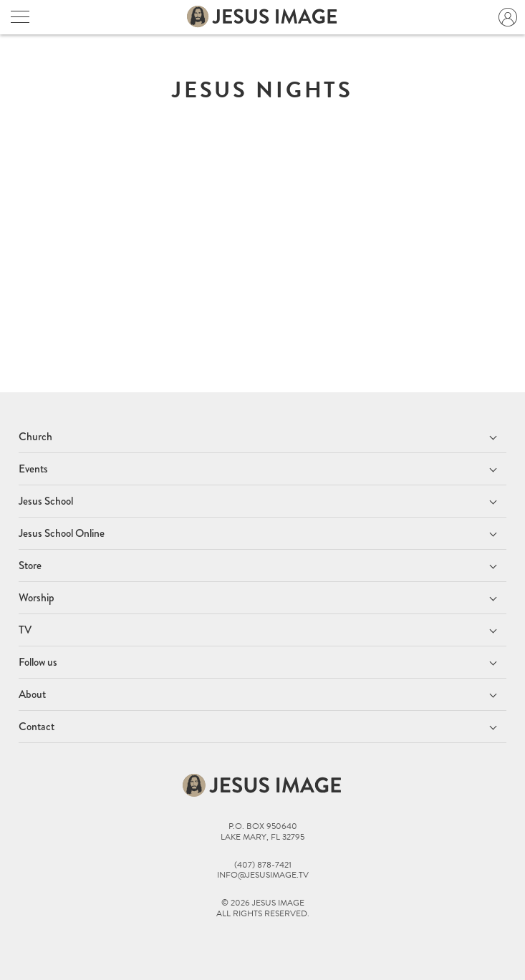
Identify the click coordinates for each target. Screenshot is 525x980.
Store (30, 566)
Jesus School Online (62, 533)
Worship (37, 598)
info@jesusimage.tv (263, 875)
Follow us (38, 662)
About (32, 694)
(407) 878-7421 (263, 865)
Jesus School (46, 501)
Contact (37, 727)
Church (35, 437)
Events (33, 469)
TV (25, 630)
